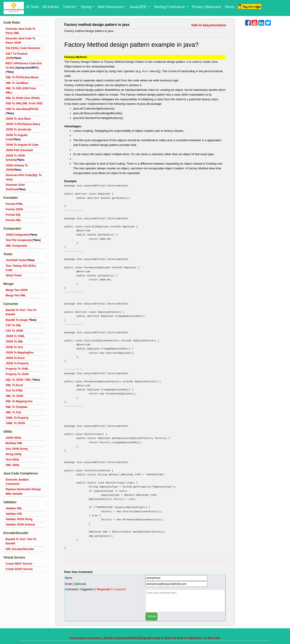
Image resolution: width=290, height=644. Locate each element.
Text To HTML (14, 391)
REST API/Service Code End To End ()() (24, 68)
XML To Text (13, 412)
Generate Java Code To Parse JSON (21, 41)
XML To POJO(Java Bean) (22, 77)
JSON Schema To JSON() (17, 168)
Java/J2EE (138, 7)
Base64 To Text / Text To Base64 (21, 312)
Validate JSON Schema (20, 525)
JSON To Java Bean (18, 119)
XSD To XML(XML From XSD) (24, 103)
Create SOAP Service (19, 569)
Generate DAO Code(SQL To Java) (24, 177)
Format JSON (14, 209)
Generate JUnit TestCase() (16, 187)
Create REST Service (19, 564)
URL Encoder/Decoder (20, 549)
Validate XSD (14, 514)
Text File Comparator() (23, 240)
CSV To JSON (14, 331)
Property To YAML (17, 369)
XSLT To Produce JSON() (17, 56)
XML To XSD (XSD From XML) (21, 91)
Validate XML (14, 508)
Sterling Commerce (170, 7)
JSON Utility (13, 438)
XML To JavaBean (17, 83)
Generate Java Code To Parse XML (21, 31)
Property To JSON (17, 374)
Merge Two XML (16, 295)
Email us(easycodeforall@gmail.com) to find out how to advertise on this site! (162, 638)
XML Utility (13, 465)
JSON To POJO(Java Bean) (23, 124)
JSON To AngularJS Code (22, 145)
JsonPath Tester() (20, 260)
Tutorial (69, 7)
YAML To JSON (15, 423)
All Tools (32, 7)
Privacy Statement (206, 7)
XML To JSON (14, 396)
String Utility (14, 454)
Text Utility (12, 460)
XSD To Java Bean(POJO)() (22, 111)
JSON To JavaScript (18, 130)
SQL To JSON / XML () (23, 380)
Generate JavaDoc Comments (17, 482)
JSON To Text (14, 347)
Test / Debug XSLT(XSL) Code (21, 268)
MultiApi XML (14, 443)
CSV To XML (13, 325)
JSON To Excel (15, 358)
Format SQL (13, 215)
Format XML (13, 220)
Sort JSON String (17, 449)
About (229, 7)
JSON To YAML (15, 336)
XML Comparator (16, 246)
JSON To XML (14, 342)
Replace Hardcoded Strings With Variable (23, 491)
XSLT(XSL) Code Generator (23, 48)
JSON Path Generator (19, 150)
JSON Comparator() (21, 235)
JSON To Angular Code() (17, 137)
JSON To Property (17, 363)
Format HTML (14, 204)
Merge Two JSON (17, 290)
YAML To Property (17, 418)
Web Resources (110, 7)
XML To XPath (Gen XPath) (23, 98)
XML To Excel (14, 385)
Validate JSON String (19, 519)
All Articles (51, 7)
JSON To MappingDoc (20, 353)
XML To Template (17, 407)
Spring (86, 7)
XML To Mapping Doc (19, 401)
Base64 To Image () (21, 320)
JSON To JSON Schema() (15, 158)
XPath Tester (14, 275)
